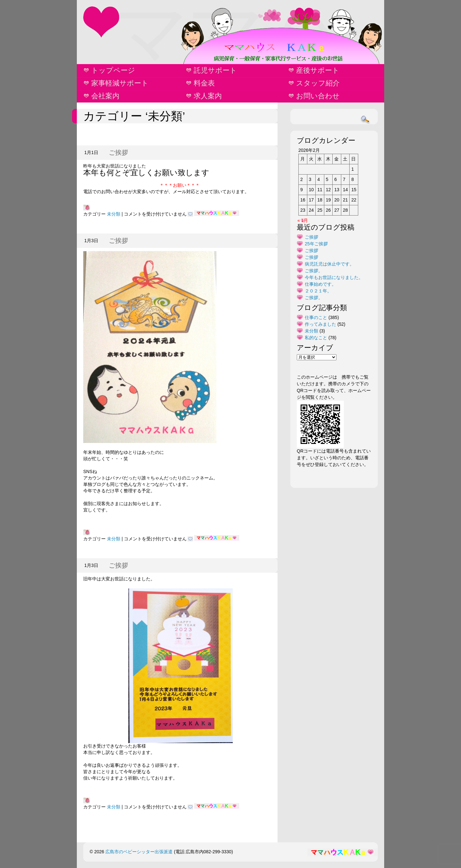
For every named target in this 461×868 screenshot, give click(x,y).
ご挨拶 (118, 152)
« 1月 (303, 220)
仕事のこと (316, 317)
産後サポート (318, 70)
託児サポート (215, 70)
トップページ (113, 70)
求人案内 (208, 96)
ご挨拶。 (314, 271)
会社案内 (105, 96)
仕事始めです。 (320, 284)
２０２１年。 (318, 291)
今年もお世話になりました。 (334, 277)
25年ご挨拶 (316, 244)
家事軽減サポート (120, 83)
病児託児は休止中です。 (329, 264)
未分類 (114, 214)
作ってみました (320, 324)
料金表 (204, 83)
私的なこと (316, 338)
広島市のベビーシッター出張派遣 (139, 852)
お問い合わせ (318, 96)
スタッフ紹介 (318, 83)
